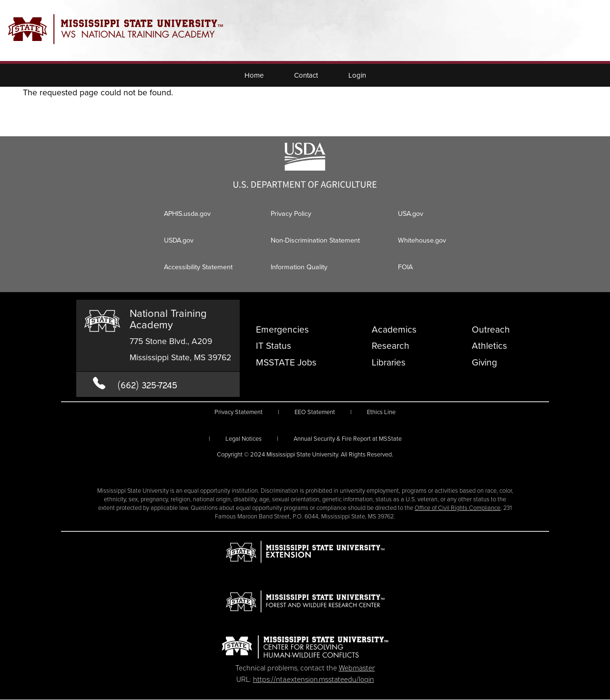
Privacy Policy (291, 213)
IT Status (274, 346)
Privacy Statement (239, 412)
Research (391, 346)
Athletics (489, 346)
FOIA (405, 267)
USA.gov (411, 213)
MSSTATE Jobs (286, 362)
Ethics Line (381, 412)
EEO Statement (315, 412)
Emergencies (282, 330)
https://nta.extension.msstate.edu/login (314, 679)
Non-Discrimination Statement (315, 240)
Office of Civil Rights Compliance (457, 508)
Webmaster (357, 667)
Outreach (491, 330)
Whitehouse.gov (422, 240)
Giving (484, 362)
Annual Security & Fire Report (348, 439)
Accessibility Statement (198, 267)
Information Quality (299, 267)
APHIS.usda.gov (187, 213)
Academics (394, 330)
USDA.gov (179, 240)
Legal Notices (244, 439)
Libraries (389, 362)
